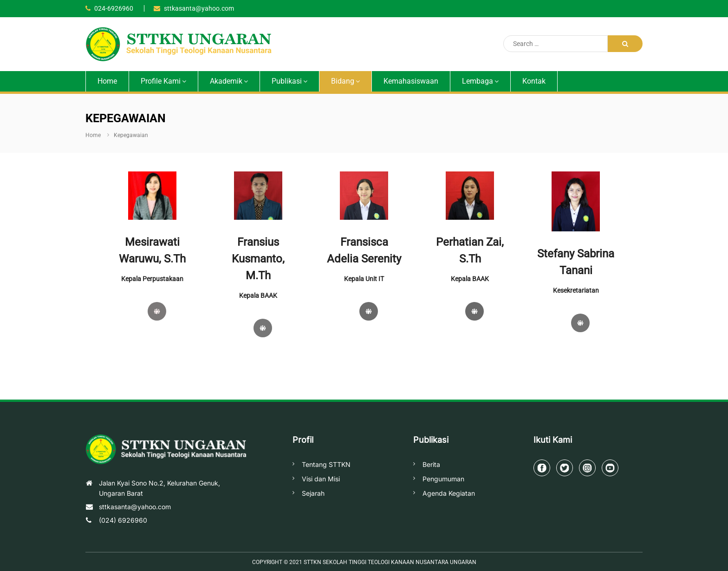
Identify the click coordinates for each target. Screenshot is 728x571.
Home (107, 81)
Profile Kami (161, 81)
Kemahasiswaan (411, 81)
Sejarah (313, 493)
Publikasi (287, 81)
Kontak (534, 81)
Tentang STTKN (326, 464)
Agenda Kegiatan (449, 493)
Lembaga (478, 81)
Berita (431, 464)
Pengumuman (443, 479)
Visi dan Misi (321, 479)
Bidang (343, 81)
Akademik (226, 81)
